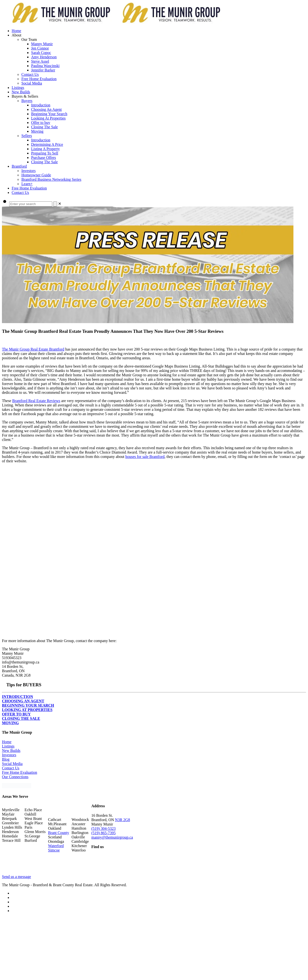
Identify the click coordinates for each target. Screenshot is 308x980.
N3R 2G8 (122, 820)
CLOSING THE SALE (21, 718)
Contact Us (11, 768)
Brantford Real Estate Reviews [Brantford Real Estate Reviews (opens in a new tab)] (36, 401)
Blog (6, 759)
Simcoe (54, 850)
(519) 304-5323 (103, 829)
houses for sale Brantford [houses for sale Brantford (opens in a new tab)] (145, 457)
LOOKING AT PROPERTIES (27, 710)
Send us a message (17, 877)
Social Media (12, 764)
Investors (9, 755)
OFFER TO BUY (16, 714)
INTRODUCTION (17, 697)
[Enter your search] (31, 204)
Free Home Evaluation (20, 772)
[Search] (55, 204)
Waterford (56, 846)
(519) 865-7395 (103, 833)
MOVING (10, 723)
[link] (60, 204)
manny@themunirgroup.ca (112, 837)
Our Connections (15, 777)
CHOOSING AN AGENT (23, 701)
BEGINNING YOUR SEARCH (28, 705)
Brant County (59, 833)
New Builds (11, 751)
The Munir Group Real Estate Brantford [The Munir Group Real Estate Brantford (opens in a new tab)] (33, 349)
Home (7, 742)
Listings (8, 746)
